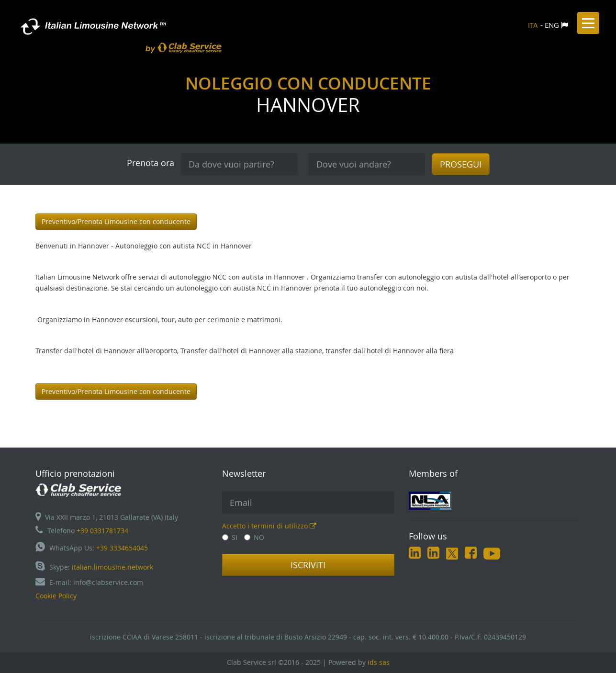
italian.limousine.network (112, 567)
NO (254, 537)
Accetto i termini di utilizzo (269, 526)
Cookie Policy (56, 596)
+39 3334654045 (122, 548)
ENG (552, 25)
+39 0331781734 (102, 531)
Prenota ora (151, 163)
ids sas (379, 662)
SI (230, 537)
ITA (533, 25)
